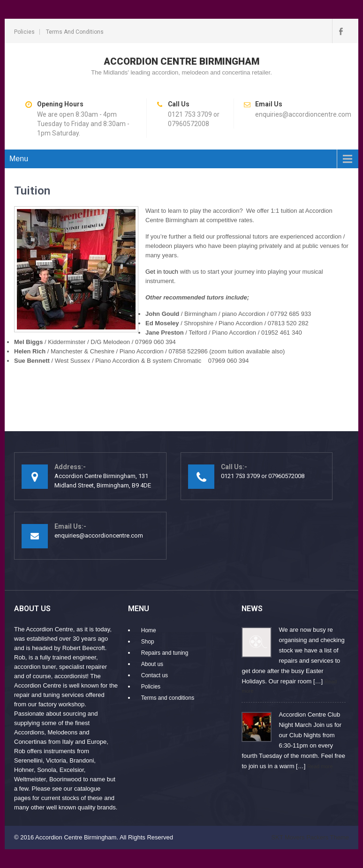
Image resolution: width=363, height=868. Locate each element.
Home (149, 630)
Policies (24, 32)
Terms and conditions (75, 32)
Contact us (155, 675)
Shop (148, 642)
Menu (19, 159)
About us (152, 664)
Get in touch (162, 272)
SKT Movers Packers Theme (310, 837)
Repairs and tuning (165, 653)
